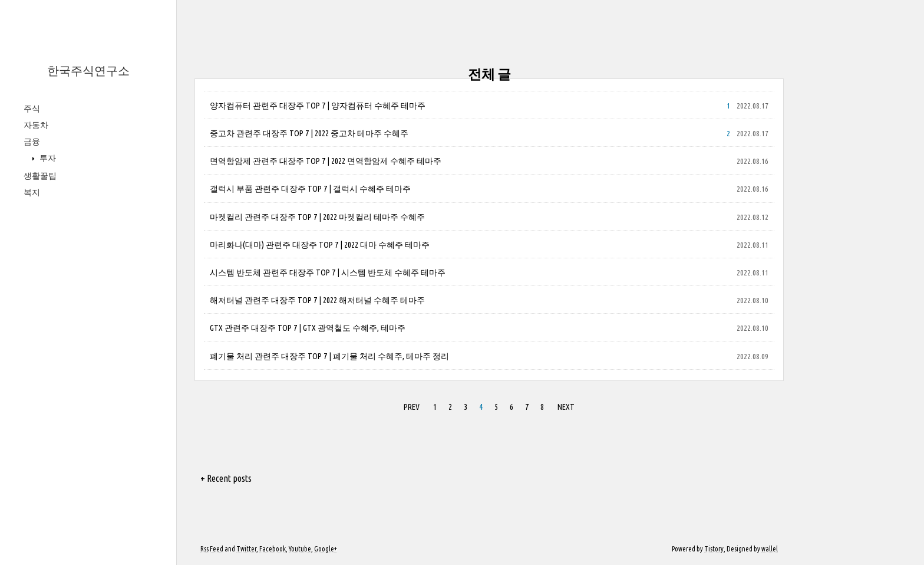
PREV (412, 407)
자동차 (36, 125)
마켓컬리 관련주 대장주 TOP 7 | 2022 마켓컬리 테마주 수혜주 (317, 217)
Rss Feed (212, 549)
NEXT (566, 407)
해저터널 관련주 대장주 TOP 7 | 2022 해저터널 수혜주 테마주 (317, 300)
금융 (32, 142)
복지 (32, 192)
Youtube (300, 549)
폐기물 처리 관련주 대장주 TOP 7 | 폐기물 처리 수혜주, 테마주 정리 (329, 356)
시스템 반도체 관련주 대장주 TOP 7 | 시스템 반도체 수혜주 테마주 (328, 272)
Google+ (326, 549)
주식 (32, 109)
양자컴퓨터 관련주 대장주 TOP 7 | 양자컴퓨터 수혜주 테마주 (318, 106)
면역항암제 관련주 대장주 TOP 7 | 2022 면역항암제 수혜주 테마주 (326, 161)
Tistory (714, 549)
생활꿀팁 (40, 176)
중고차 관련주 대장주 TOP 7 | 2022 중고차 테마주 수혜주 (309, 133)
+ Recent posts (226, 478)
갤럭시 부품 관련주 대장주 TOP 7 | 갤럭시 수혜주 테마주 (310, 189)
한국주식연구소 (88, 70)
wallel (770, 549)
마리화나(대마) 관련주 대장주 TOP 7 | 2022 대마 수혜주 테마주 (320, 245)
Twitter (246, 549)
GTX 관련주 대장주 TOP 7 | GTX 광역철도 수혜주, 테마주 (308, 328)
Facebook (273, 549)
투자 (47, 158)
